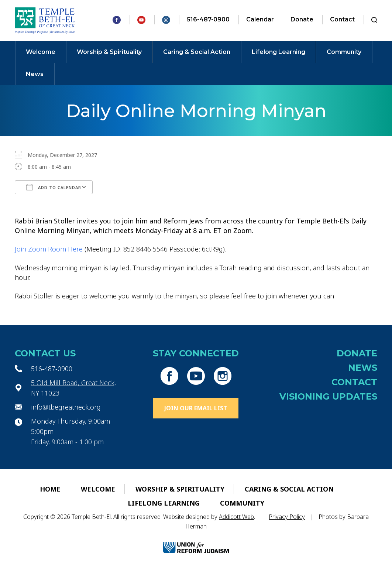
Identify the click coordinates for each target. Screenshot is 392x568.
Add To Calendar (54, 187)
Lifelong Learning (278, 52)
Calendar (260, 19)
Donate (302, 19)
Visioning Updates (328, 396)
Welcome (41, 52)
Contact (342, 19)
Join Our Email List (196, 408)
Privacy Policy (287, 517)
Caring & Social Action (197, 52)
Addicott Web (236, 517)
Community (344, 52)
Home (50, 489)
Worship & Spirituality (109, 52)
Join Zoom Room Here (49, 249)
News (35, 74)
